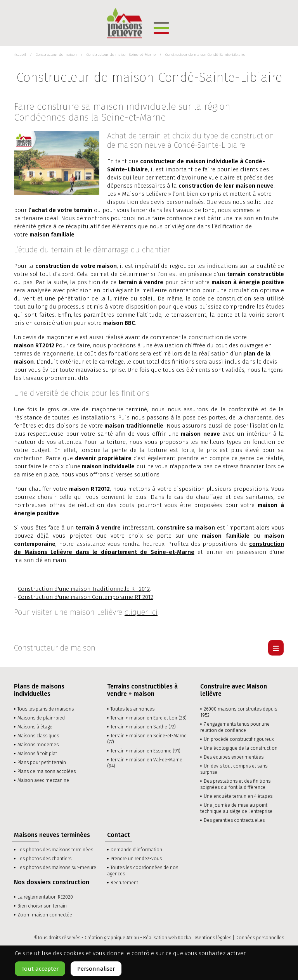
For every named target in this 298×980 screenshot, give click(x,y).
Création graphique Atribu (112, 938)
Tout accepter (40, 969)
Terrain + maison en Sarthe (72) (143, 727)
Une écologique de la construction (241, 748)
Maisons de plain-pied (41, 718)
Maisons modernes (38, 745)
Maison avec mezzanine (43, 780)
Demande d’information (136, 850)
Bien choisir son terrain (42, 906)
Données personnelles (260, 938)
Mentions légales (213, 938)
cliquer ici (141, 612)
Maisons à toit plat (37, 754)
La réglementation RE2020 (45, 897)
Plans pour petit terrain (42, 763)
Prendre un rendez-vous (136, 859)
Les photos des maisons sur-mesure (57, 868)
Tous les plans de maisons (46, 709)
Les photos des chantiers (44, 859)
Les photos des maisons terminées (55, 850)
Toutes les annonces (133, 709)
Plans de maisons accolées (47, 771)
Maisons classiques (38, 736)
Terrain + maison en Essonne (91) (146, 751)
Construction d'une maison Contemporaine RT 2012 (86, 597)
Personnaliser (96, 969)
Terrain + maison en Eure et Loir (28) (149, 718)
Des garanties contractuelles (234, 820)
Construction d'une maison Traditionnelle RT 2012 (84, 589)
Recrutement (124, 883)
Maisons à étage (35, 727)
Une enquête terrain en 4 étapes (238, 796)
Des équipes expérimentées (234, 757)
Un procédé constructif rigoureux (239, 739)
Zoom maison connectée (45, 915)
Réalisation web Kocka (167, 938)
